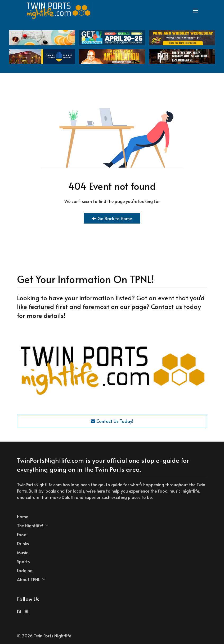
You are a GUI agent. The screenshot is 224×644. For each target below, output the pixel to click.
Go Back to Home (112, 218)
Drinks (23, 543)
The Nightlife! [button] (33, 525)
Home (23, 516)
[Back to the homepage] (59, 11)
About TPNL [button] (31, 579)
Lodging (25, 570)
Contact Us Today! (112, 421)
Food (22, 534)
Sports (23, 561)
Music (23, 552)
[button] (195, 11)
